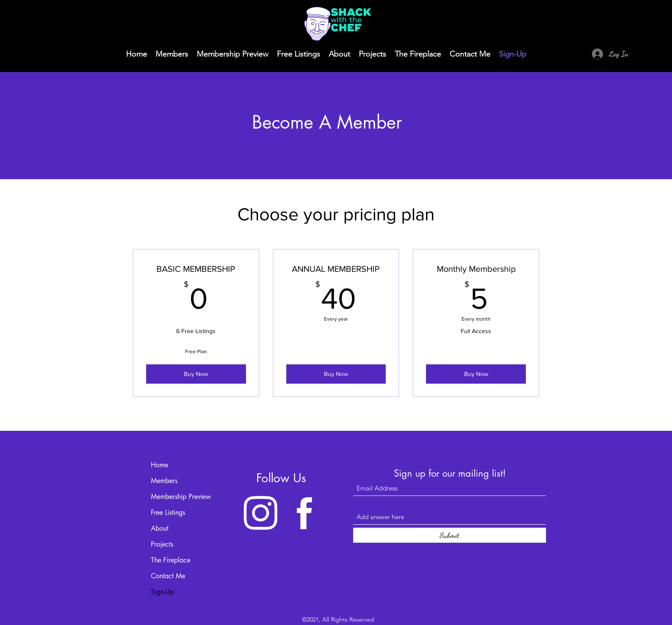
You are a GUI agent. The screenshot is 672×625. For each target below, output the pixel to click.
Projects (162, 544)
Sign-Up (162, 592)
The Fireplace (171, 560)
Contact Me (168, 576)
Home (159, 465)
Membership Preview (181, 497)
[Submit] (450, 535)
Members (164, 481)
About (160, 528)
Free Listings (168, 512)
